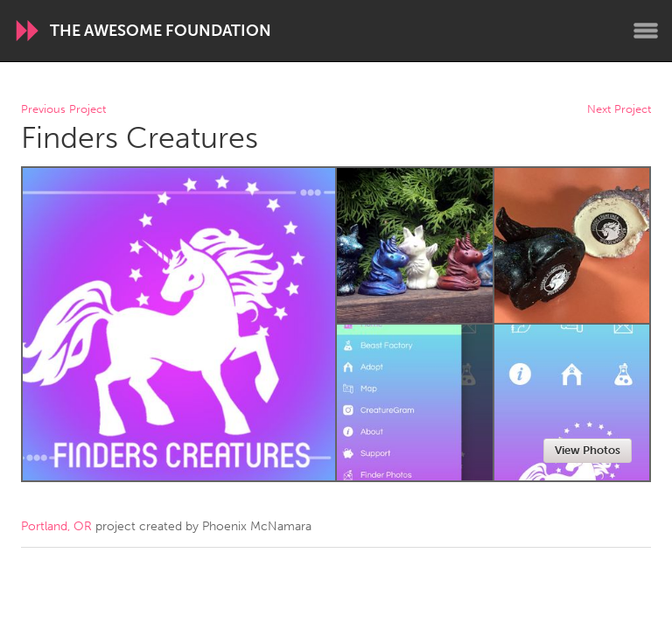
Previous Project (63, 110)
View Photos (588, 450)
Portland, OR (56, 526)
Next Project (619, 110)
